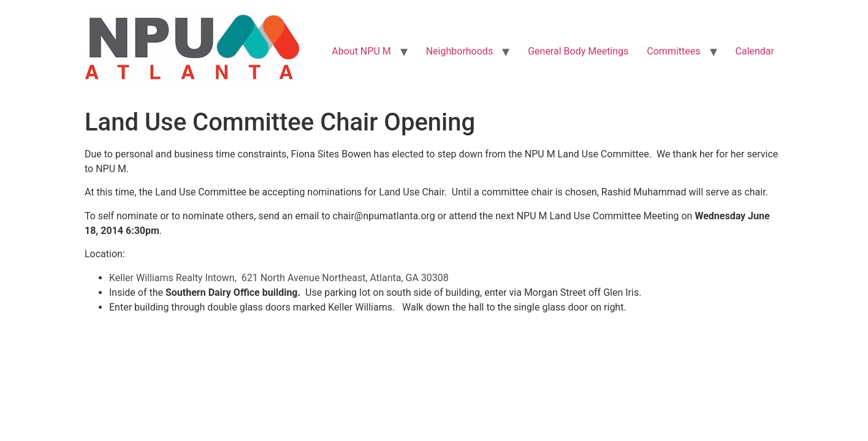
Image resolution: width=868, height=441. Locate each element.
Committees (673, 51)
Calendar (755, 51)
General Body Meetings (578, 51)
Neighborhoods (459, 51)
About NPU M (361, 51)
